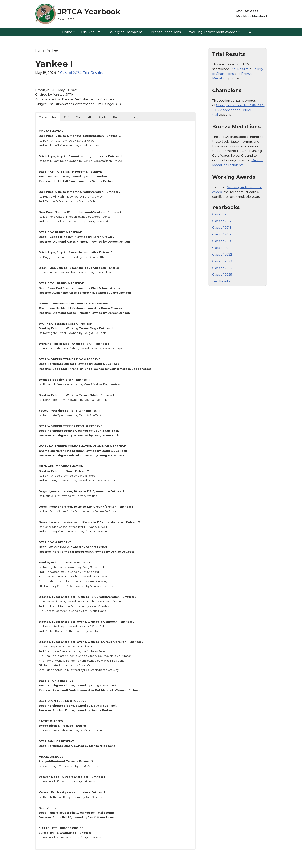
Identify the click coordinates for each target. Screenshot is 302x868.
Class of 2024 (71, 73)
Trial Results (93, 73)
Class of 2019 (222, 232)
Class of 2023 (222, 258)
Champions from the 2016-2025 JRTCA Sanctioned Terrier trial (238, 109)
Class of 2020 (222, 238)
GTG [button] (67, 116)
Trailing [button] (134, 116)
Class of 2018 (222, 225)
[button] (74, 32)
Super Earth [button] (84, 116)
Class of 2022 (222, 252)
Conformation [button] (48, 116)
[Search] (250, 32)
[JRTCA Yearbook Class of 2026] (78, 14)
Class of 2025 (222, 271)
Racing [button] (118, 116)
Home (40, 50)
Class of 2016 (222, 212)
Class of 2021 (222, 245)
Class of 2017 (222, 218)
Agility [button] (103, 116)
